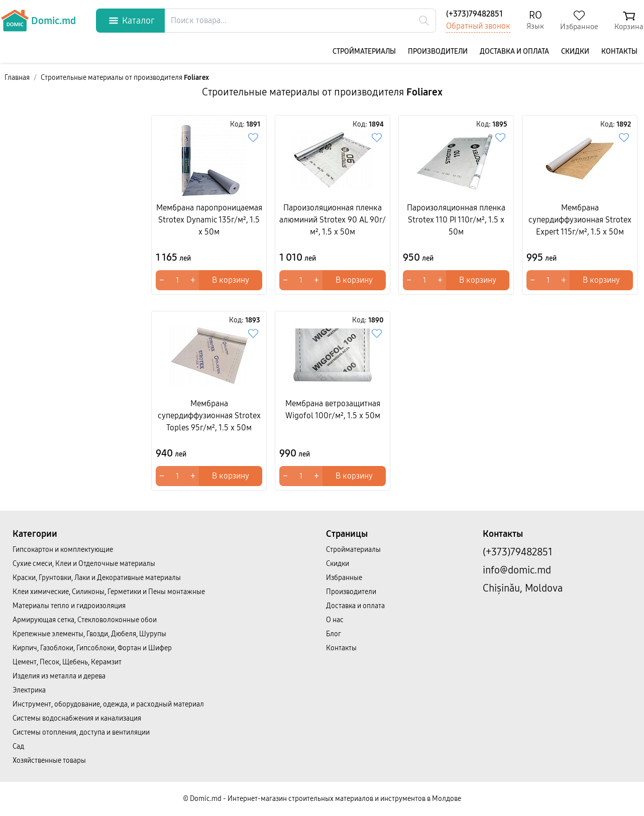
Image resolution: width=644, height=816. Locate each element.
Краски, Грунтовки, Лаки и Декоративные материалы (97, 578)
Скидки (575, 51)
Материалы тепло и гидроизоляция (69, 606)
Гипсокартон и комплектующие (63, 550)
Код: (245, 124)
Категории (35, 534)
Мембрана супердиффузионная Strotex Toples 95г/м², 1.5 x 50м (209, 416)
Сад (18, 746)
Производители (438, 51)
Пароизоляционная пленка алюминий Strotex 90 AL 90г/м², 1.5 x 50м (333, 220)
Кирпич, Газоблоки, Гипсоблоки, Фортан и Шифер (92, 648)
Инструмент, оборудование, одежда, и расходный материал (108, 704)
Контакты (619, 51)
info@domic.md (517, 570)
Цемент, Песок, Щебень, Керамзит (67, 662)
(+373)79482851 (474, 14)
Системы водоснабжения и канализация (77, 718)
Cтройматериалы (364, 51)
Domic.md (38, 21)
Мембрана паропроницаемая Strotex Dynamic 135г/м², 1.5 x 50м (209, 220)
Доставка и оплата (514, 51)
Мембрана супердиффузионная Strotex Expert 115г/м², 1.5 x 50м (580, 220)
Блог (334, 634)
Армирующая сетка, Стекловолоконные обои (85, 620)
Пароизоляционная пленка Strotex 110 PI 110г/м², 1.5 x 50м (456, 220)
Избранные (344, 578)
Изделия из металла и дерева (59, 676)
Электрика (29, 690)
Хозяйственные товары (49, 761)
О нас (335, 620)
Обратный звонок (478, 26)
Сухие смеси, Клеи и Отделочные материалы (84, 564)
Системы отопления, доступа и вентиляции (81, 732)
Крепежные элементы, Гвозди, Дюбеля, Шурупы (89, 634)
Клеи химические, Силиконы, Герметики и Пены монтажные (109, 592)
